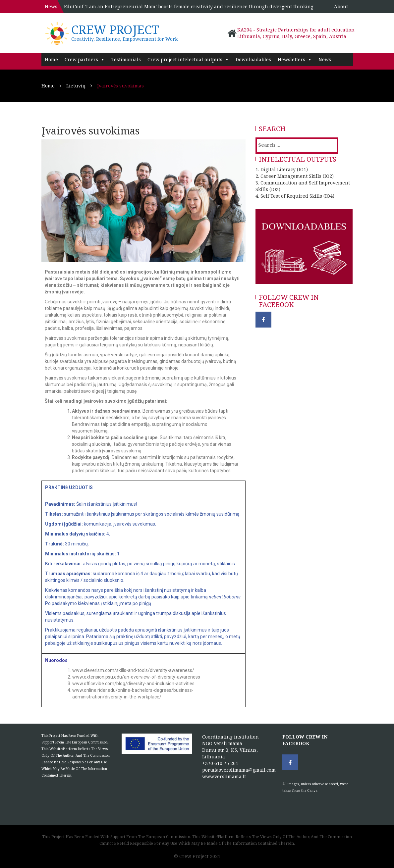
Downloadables (253, 59)
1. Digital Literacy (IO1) (282, 169)
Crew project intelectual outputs (188, 59)
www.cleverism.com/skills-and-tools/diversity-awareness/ (133, 670)
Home (51, 59)
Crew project (115, 30)
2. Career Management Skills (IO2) (295, 176)
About (341, 6)
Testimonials (126, 59)
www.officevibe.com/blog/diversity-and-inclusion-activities (133, 684)
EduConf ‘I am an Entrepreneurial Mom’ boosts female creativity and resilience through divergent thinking (189, 6)
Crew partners (85, 59)
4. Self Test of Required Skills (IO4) (295, 196)
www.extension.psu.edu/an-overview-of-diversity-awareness (136, 677)
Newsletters (295, 59)
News (325, 59)
